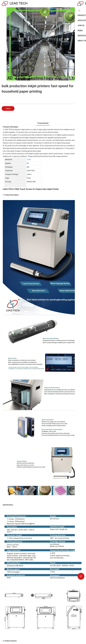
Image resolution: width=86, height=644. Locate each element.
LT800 (29, 160)
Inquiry (8, 108)
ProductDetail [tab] (43, 123)
